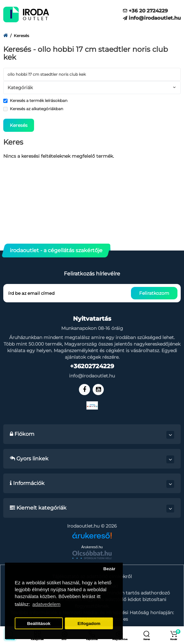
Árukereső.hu (92, 547)
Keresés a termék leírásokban (35, 101)
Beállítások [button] (39, 624)
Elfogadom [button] (89, 624)
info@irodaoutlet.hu (152, 18)
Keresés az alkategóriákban (33, 109)
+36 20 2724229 (145, 11)
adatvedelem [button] (46, 604)
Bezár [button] (109, 569)
